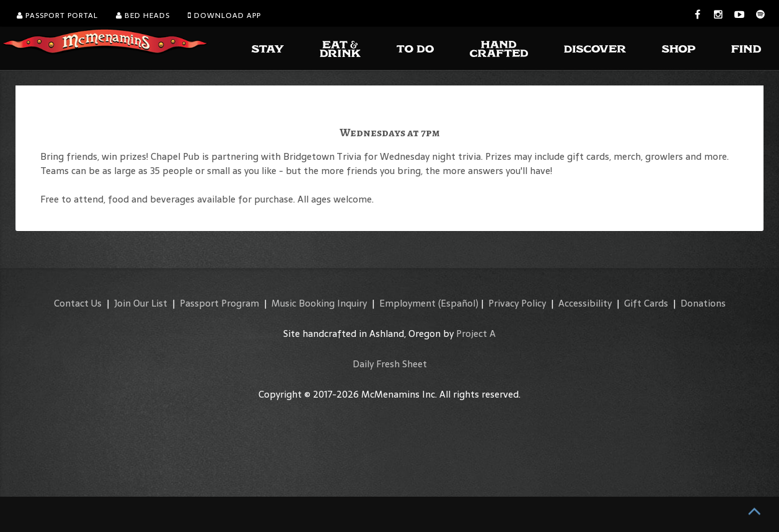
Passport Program (219, 303)
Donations (703, 303)
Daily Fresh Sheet (390, 364)
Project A (476, 334)
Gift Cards (646, 303)
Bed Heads (143, 15)
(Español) (458, 303)
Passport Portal (57, 15)
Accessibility (585, 303)
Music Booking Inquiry (319, 303)
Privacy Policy (517, 303)
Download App (224, 15)
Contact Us (78, 303)
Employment (407, 303)
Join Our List (141, 303)
